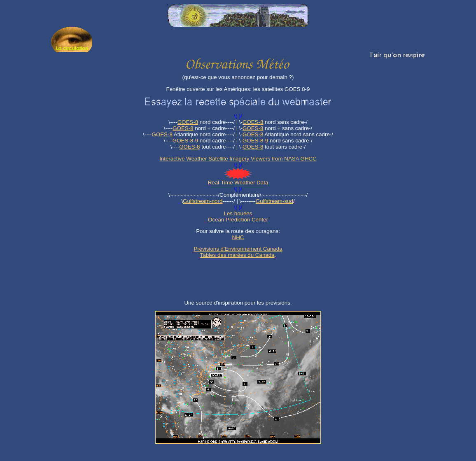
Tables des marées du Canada (237, 255)
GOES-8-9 (185, 141)
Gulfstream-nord (203, 201)
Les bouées (238, 213)
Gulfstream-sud (274, 201)
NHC (238, 237)
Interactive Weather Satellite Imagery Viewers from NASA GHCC (238, 159)
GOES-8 (188, 122)
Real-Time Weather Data (238, 183)
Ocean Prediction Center (238, 220)
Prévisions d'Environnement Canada (238, 249)
